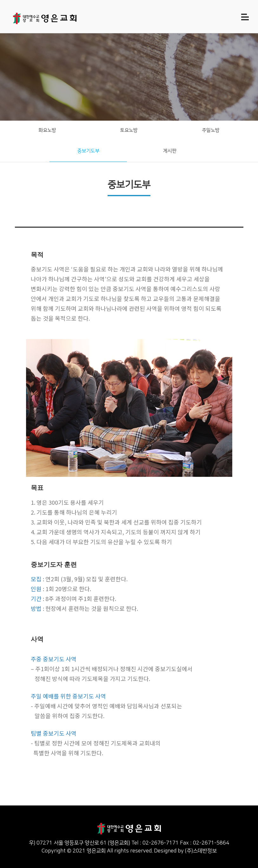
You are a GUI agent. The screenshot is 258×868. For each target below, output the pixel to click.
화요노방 (47, 130)
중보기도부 (88, 151)
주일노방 (211, 130)
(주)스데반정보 (201, 851)
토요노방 (129, 130)
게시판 (170, 151)
